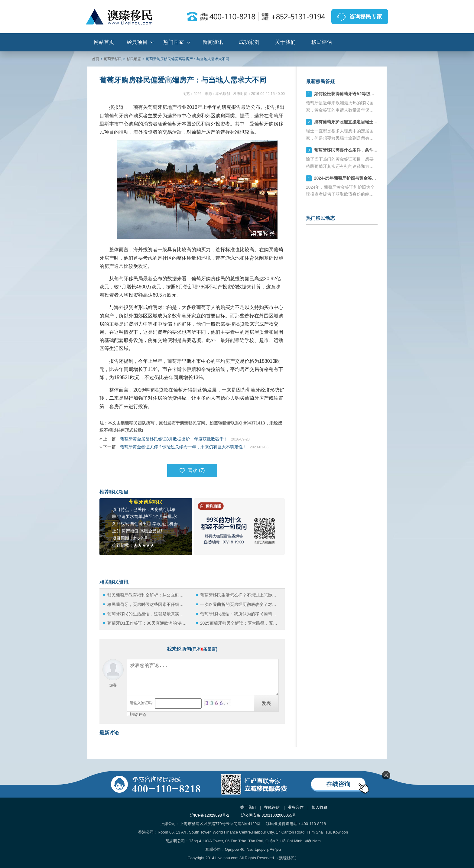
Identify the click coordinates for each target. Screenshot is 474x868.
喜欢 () (192, 470)
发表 (266, 703)
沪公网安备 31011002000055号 (269, 815)
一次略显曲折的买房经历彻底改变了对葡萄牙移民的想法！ (240, 604)
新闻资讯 (213, 42)
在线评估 (272, 807)
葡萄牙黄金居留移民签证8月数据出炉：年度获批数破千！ (174, 439)
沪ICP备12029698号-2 (210, 815)
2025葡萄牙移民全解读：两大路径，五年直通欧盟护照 (240, 623)
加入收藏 (320, 807)
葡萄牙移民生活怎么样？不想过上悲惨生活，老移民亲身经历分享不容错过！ (240, 595)
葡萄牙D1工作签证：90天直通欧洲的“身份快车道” (147, 623)
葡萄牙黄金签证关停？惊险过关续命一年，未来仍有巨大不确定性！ (183, 447)
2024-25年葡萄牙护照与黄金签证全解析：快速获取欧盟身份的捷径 (377, 178)
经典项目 (137, 42)
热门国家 (174, 42)
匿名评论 (139, 715)
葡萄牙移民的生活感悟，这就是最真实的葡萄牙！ (147, 614)
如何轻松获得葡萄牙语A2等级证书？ (349, 94)
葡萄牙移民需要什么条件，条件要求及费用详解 (359, 150)
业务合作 (296, 807)
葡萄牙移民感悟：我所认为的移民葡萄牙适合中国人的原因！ (240, 614)
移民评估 (322, 42)
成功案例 (249, 42)
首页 (96, 59)
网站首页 (104, 42)
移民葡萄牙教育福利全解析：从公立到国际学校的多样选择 (147, 595)
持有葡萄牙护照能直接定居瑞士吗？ (348, 122)
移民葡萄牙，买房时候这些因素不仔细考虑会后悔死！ (147, 604)
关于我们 (285, 42)
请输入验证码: (141, 703)
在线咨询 (338, 784)
